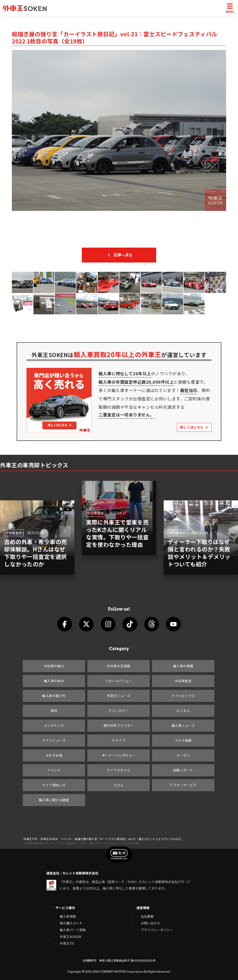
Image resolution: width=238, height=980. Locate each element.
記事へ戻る (119, 255)
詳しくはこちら (194, 427)
